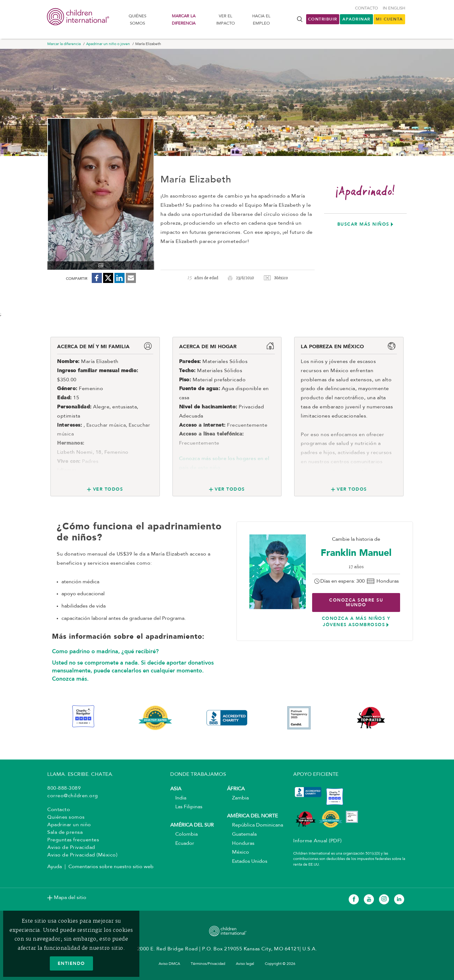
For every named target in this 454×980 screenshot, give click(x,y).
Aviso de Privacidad (71, 848)
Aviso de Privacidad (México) (82, 855)
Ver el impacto (226, 20)
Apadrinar (356, 19)
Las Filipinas (186, 807)
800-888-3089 (64, 788)
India (178, 798)
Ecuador (182, 844)
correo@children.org (73, 796)
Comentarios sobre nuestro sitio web (111, 867)
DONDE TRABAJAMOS (198, 775)
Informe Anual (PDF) (317, 841)
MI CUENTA (389, 19)
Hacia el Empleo (261, 20)
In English (394, 8)
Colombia (184, 834)
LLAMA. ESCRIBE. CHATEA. (80, 775)
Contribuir (323, 19)
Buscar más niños (363, 224)
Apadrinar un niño (69, 825)
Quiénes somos (137, 20)
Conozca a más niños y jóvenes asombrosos (356, 621)
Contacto (367, 8)
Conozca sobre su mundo (356, 602)
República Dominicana (255, 825)
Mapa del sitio (70, 898)
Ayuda (55, 867)
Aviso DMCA (169, 964)
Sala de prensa (65, 833)
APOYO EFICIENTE (316, 775)
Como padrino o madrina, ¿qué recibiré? (105, 651)
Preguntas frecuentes (73, 840)
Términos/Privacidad (208, 964)
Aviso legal (245, 964)
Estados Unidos (247, 862)
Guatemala (242, 834)
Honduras (241, 844)
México (238, 852)
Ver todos (108, 489)
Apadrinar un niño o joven (108, 44)
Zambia (238, 798)
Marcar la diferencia (184, 20)
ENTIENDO (71, 963)
